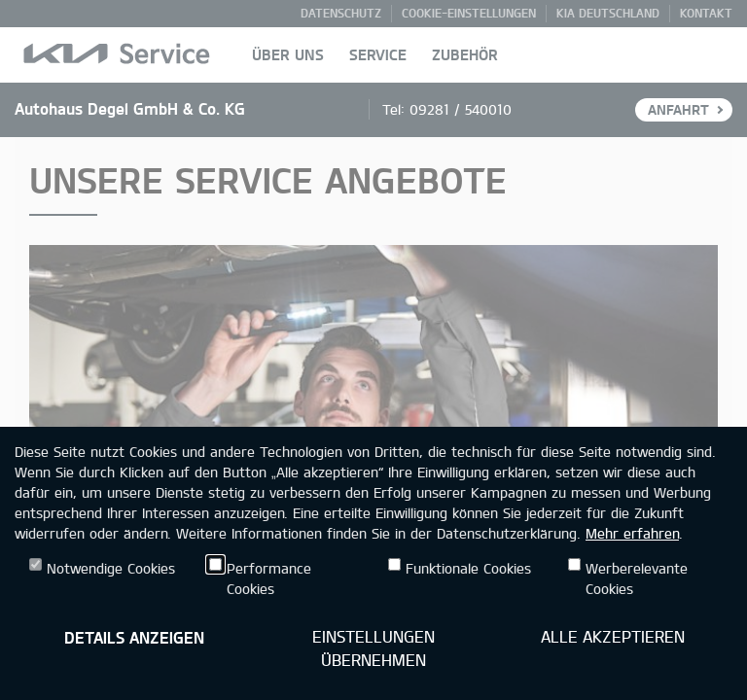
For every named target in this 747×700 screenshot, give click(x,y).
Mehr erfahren (632, 533)
